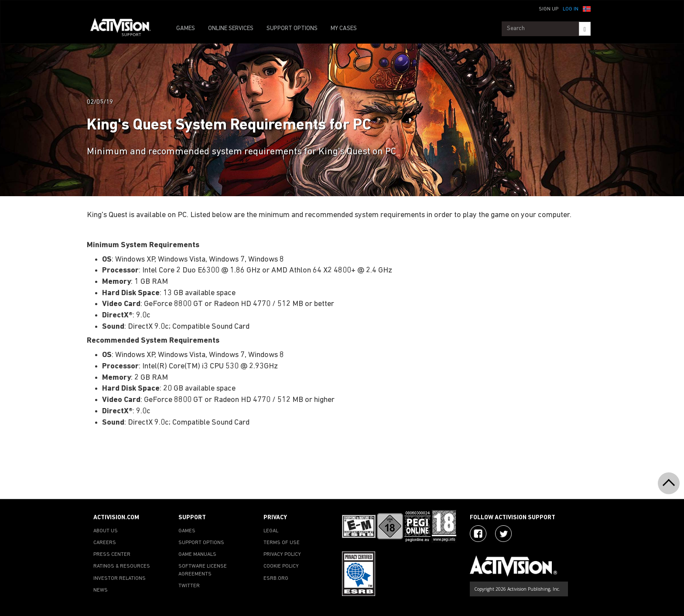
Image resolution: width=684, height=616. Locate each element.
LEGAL (271, 531)
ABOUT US (106, 531)
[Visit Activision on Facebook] (478, 534)
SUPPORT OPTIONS (292, 29)
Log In (571, 9)
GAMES (186, 29)
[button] (587, 8)
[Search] (585, 29)
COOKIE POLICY (281, 566)
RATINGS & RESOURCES (122, 566)
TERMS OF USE (282, 543)
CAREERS (105, 543)
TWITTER (189, 586)
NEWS (101, 590)
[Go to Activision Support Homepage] (125, 29)
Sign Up (549, 9)
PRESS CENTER (112, 555)
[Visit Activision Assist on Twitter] (503, 534)
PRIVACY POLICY (282, 555)
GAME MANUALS (197, 555)
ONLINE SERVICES (231, 29)
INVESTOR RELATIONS (120, 579)
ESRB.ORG (276, 579)
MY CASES (344, 29)
